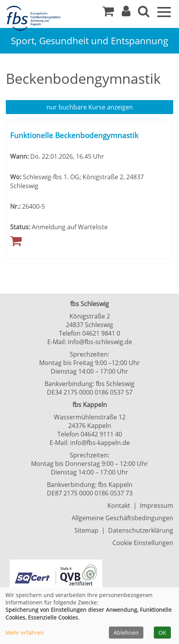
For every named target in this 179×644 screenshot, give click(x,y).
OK (162, 633)
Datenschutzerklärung (141, 530)
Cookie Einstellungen (143, 543)
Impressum (157, 506)
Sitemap (86, 530)
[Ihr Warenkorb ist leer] (108, 13)
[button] (126, 13)
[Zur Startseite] (35, 19)
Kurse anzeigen (90, 107)
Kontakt (119, 506)
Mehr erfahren (25, 633)
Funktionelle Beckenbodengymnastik (74, 135)
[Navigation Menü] (164, 11)
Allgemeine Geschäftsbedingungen (122, 518)
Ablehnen (126, 633)
